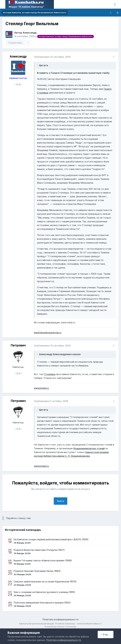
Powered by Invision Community (60, 627)
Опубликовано (52, 57)
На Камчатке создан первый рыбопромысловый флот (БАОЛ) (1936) (51, 539)
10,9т (18, 84)
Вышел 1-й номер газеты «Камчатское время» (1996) (43, 560)
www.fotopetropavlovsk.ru (48, 333)
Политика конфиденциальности (60, 619)
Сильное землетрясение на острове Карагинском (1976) (45, 582)
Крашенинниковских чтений (89, 448)
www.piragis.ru (41, 388)
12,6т (18, 373)
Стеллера (50, 374)
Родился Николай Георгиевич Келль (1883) (37, 571)
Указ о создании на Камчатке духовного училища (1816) (44, 592)
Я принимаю (107, 634)
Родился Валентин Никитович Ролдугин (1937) (39, 550)
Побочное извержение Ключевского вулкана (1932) (42, 603)
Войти (60, 501)
